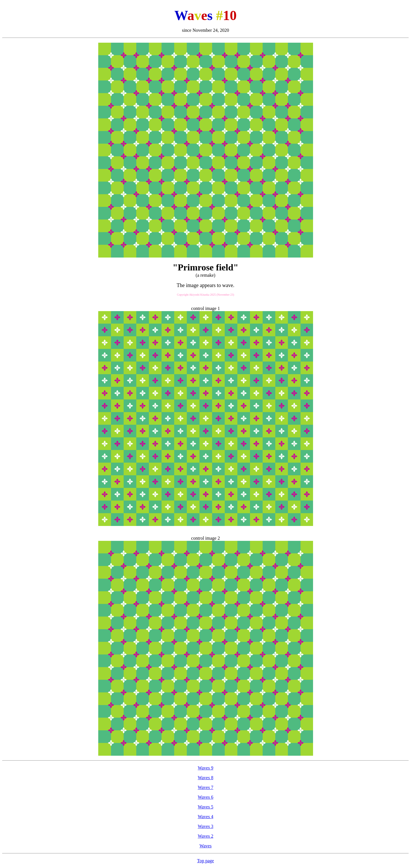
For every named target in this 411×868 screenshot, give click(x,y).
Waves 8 (205, 778)
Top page (205, 861)
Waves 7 (205, 787)
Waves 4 (205, 817)
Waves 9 (205, 768)
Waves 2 (205, 836)
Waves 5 (205, 807)
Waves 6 (205, 797)
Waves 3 (205, 826)
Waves (205, 846)
